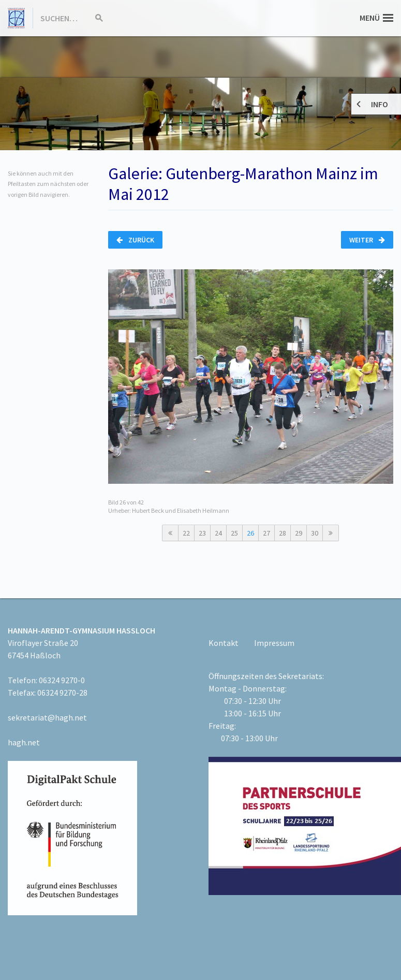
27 (266, 533)
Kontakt (224, 643)
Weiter (367, 240)
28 (283, 533)
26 (250, 533)
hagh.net (24, 742)
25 (234, 533)
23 (202, 533)
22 (186, 533)
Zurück (135, 240)
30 (315, 533)
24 (218, 533)
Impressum (274, 643)
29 (299, 533)
